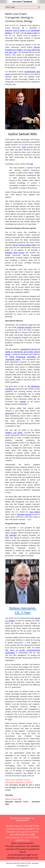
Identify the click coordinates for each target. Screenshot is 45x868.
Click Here (9, 795)
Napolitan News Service (15, 253)
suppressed (9, 413)
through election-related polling (24, 245)
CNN (24, 147)
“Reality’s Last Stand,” (14, 433)
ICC (10, 719)
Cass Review (35, 512)
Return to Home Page (13, 799)
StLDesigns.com (22, 866)
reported (23, 402)
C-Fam (14, 533)
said (31, 164)
